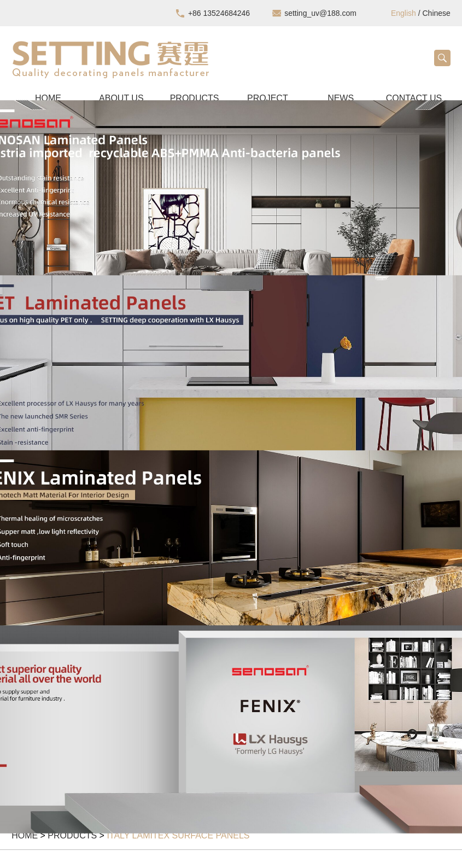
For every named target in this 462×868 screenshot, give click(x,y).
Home (25, 835)
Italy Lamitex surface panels (178, 835)
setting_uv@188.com (320, 13)
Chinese (437, 13)
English (403, 13)
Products (72, 835)
